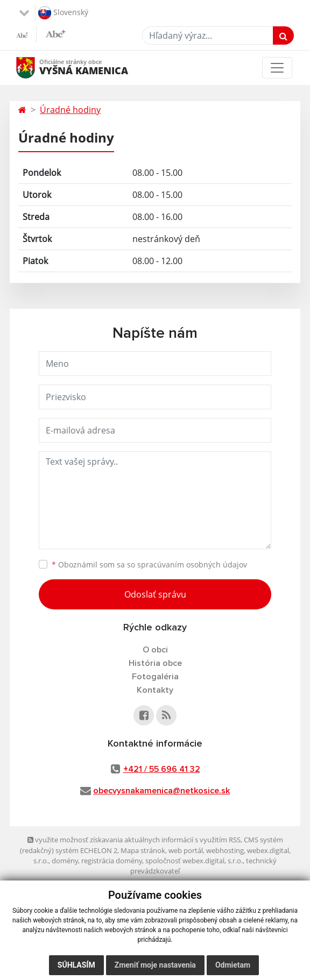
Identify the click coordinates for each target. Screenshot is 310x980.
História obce (155, 663)
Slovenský (63, 13)
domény (65, 861)
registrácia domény (112, 861)
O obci (155, 650)
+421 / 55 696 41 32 (162, 769)
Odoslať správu (155, 594)
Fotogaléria (155, 677)
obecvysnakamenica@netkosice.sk (161, 791)
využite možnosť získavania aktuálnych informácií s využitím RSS (134, 840)
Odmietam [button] (233, 965)
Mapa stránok (143, 850)
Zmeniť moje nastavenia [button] (155, 965)
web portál (186, 850)
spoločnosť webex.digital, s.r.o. (194, 861)
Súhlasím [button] (76, 965)
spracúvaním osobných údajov (192, 564)
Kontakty (155, 690)
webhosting (225, 850)
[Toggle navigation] (277, 68)
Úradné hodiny (70, 110)
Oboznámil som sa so (149, 564)
